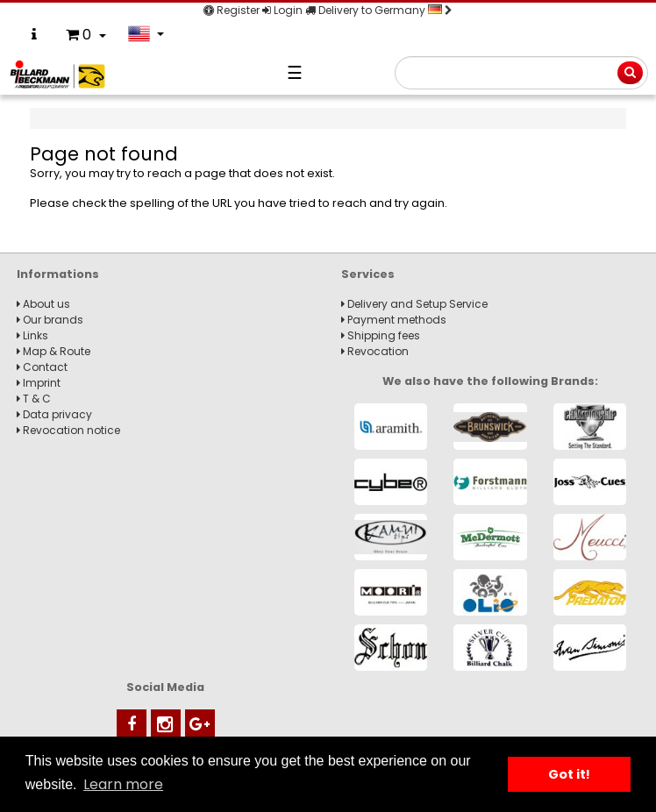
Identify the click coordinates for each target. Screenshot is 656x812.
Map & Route (53, 351)
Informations (58, 274)
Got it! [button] (569, 774)
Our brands (50, 320)
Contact (42, 367)
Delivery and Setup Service (414, 304)
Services (368, 274)
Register (232, 10)
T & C (34, 399)
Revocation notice (68, 430)
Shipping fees (381, 335)
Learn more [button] (123, 784)
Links (32, 335)
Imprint (39, 383)
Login (282, 10)
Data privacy (54, 414)
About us (43, 304)
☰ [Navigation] (295, 73)
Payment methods (394, 320)
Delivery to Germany (379, 10)
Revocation (375, 351)
